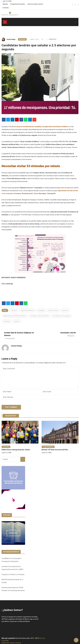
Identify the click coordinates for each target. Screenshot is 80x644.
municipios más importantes (39, 316)
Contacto (6, 8)
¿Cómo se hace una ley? (35, 4)
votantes (17, 321)
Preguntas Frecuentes (18, 4)
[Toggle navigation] (5, 22)
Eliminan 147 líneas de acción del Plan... (55, 450)
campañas (41, 310)
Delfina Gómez (53, 310)
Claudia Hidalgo (11, 39)
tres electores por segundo (61, 316)
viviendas (7, 321)
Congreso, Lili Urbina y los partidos (13, 574)
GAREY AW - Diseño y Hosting (11, 643)
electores (65, 310)
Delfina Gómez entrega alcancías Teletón (16, 450)
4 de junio (14, 310)
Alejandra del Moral (27, 310)
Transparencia (48, 447)
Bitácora (22, 39)
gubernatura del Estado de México (15, 316)
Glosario (5, 4)
